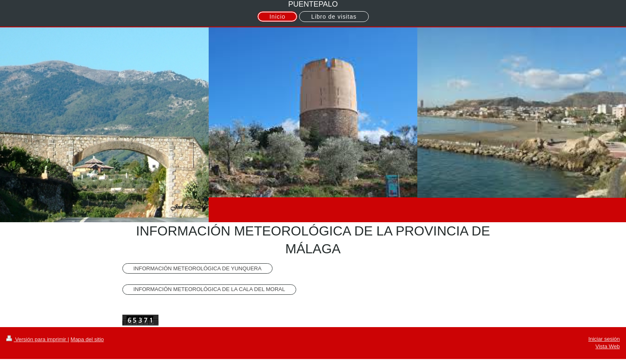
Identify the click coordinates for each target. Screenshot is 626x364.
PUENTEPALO (313, 4)
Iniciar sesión (604, 339)
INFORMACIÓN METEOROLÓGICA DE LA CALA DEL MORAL (209, 289)
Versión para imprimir (37, 339)
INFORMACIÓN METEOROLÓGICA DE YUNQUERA (198, 268)
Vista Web (608, 346)
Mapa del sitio (87, 339)
